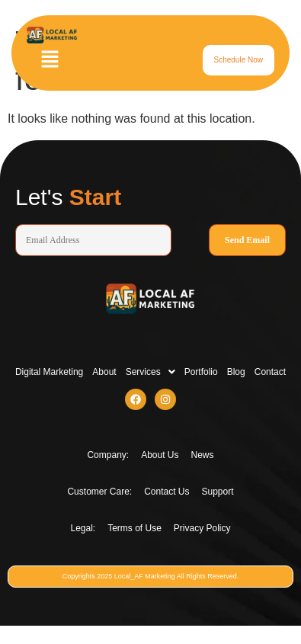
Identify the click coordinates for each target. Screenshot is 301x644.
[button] (50, 60)
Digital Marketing (49, 372)
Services (150, 372)
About (104, 372)
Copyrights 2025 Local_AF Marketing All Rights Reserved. (151, 576)
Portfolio (201, 372)
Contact (270, 372)
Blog (236, 372)
